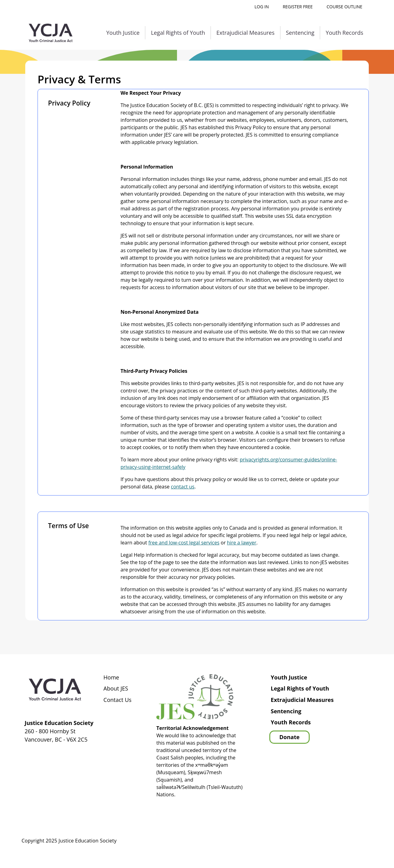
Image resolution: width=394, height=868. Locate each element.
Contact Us (117, 700)
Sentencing (300, 33)
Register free (298, 7)
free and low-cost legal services (184, 543)
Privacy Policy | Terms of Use (334, 841)
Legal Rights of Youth (178, 33)
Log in (262, 7)
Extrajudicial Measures (245, 33)
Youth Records (344, 33)
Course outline (344, 7)
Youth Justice (123, 33)
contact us (183, 487)
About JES (116, 689)
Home (111, 678)
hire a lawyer (241, 543)
